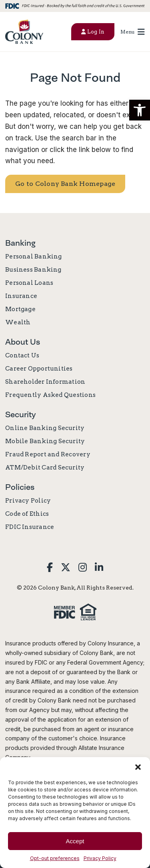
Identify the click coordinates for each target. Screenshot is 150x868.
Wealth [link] (18, 322)
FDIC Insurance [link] (30, 527)
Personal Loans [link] (29, 283)
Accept (75, 841)
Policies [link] (20, 487)
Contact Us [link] (22, 355)
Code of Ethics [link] (27, 514)
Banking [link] (20, 243)
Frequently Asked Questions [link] (50, 395)
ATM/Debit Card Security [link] (45, 468)
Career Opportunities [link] (39, 369)
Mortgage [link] (20, 309)
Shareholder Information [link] (45, 382)
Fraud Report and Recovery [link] (48, 454)
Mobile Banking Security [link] (45, 441)
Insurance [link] (21, 296)
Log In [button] (93, 32)
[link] (24, 32)
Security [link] (21, 414)
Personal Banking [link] (34, 256)
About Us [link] (23, 342)
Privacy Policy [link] (100, 858)
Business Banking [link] (33, 270)
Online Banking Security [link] (45, 428)
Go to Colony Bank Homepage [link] (65, 184)
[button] (140, 110)
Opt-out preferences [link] (55, 858)
